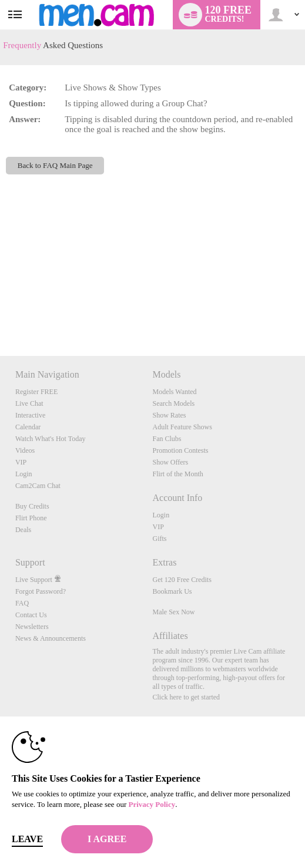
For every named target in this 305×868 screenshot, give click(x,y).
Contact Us (31, 615)
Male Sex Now (173, 612)
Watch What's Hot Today (51, 439)
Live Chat (29, 403)
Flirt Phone (31, 518)
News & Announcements (51, 638)
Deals (23, 530)
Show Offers (170, 462)
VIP (21, 462)
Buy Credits (32, 506)
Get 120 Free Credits (182, 580)
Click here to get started (186, 697)
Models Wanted (174, 392)
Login (24, 474)
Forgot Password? (41, 591)
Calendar (28, 427)
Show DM (0, 312)
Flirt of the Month (177, 474)
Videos (25, 450)
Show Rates (169, 415)
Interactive (30, 415)
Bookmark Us (172, 591)
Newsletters (32, 627)
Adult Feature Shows (182, 427)
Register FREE (36, 392)
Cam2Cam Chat (38, 486)
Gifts (159, 539)
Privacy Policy (152, 804)
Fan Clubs (167, 439)
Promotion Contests (180, 450)
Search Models (173, 403)
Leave (27, 839)
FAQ (22, 603)
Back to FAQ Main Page (55, 165)
